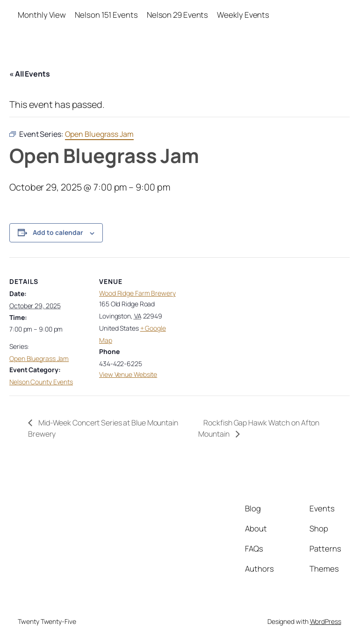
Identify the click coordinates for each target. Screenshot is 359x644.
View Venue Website (128, 374)
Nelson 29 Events (177, 15)
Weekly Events (243, 15)
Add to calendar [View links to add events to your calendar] (58, 232)
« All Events (30, 74)
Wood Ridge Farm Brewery (137, 293)
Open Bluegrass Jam (39, 358)
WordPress (326, 621)
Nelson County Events (41, 382)
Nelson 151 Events (106, 15)
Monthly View (42, 15)
